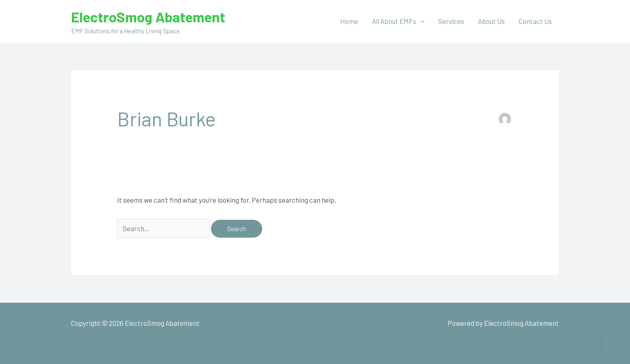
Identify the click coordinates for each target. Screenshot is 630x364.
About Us (491, 21)
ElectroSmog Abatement (148, 17)
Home (349, 21)
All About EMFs (394, 21)
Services (451, 21)
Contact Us (535, 21)
